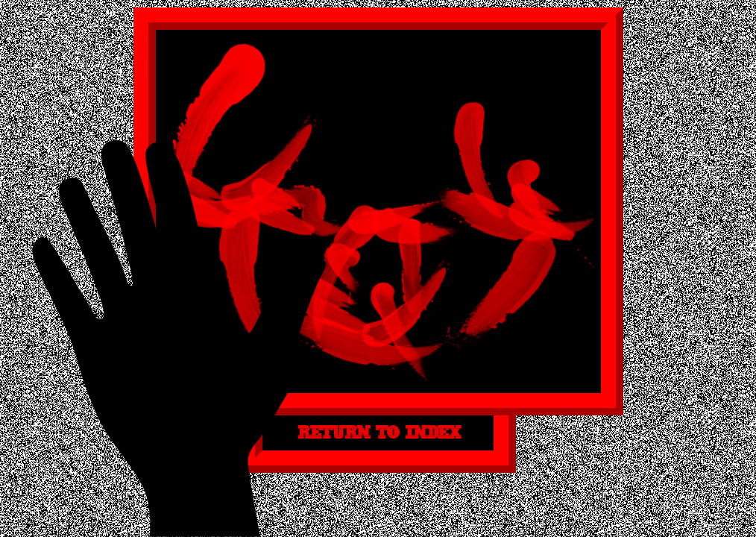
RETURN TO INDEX (378, 433)
